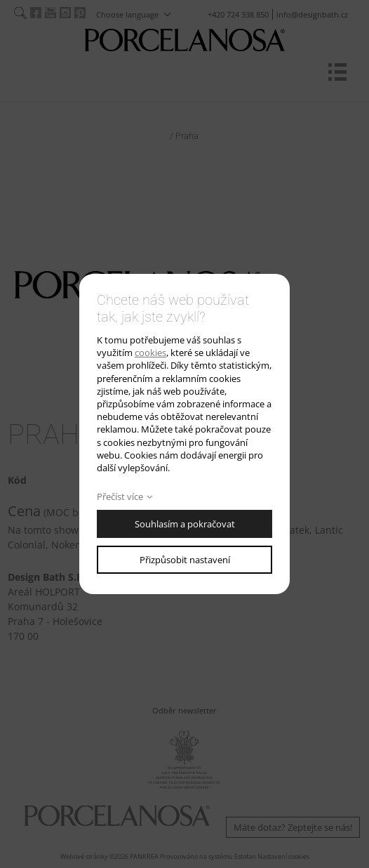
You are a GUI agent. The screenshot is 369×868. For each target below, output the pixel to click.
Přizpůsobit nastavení (185, 560)
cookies (150, 353)
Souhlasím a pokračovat (185, 524)
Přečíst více (120, 497)
